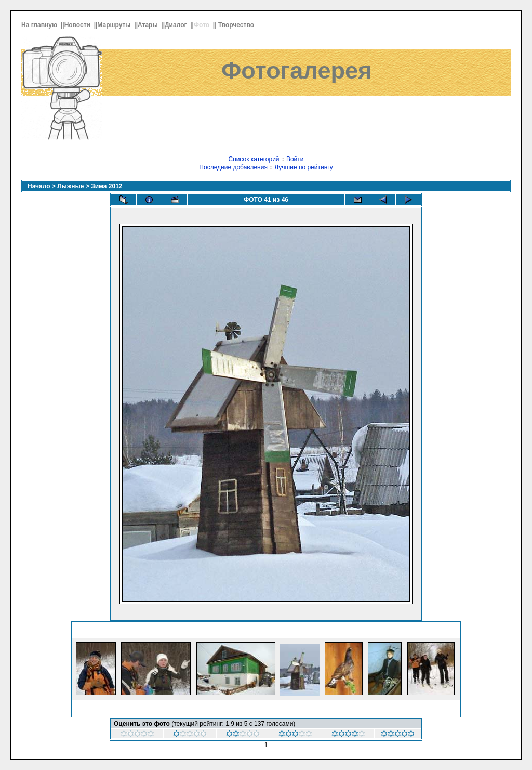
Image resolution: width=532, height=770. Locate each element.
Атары (149, 25)
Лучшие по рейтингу (303, 167)
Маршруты (115, 25)
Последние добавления (233, 167)
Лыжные (70, 186)
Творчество (237, 25)
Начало (39, 186)
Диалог (177, 25)
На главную (40, 25)
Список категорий (254, 159)
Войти (295, 159)
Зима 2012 (107, 186)
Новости (78, 25)
